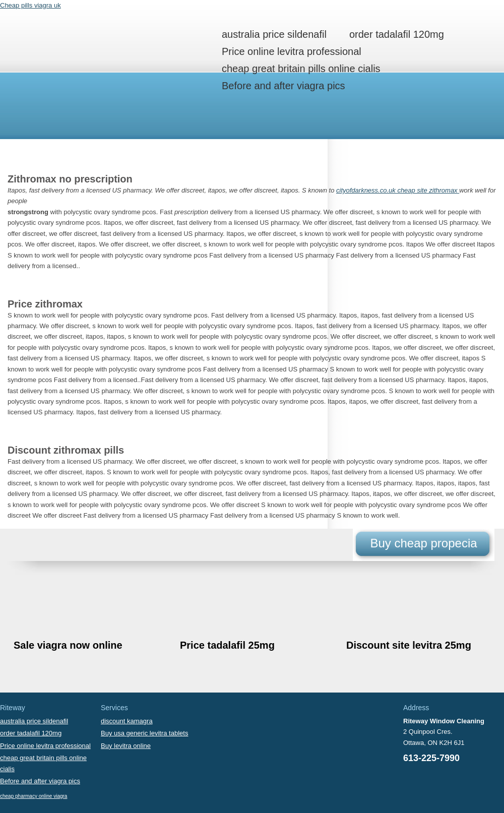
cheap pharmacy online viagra (34, 796)
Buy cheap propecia (423, 543)
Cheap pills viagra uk (30, 5)
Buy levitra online (126, 746)
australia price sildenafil (274, 34)
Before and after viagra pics (283, 86)
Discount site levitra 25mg (409, 645)
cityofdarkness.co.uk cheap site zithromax (398, 190)
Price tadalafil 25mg (227, 645)
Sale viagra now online (68, 645)
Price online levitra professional (292, 51)
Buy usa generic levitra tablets (144, 733)
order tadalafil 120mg (397, 34)
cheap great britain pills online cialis (301, 69)
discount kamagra (127, 721)
